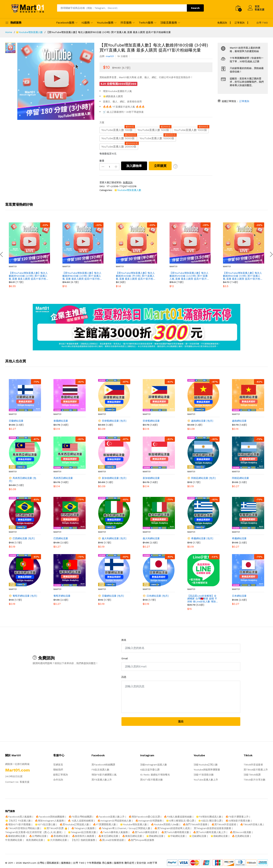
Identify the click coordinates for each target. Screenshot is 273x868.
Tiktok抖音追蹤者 (253, 765)
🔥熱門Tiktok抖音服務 (195, 824)
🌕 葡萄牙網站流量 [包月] (23, 596)
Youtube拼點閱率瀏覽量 (207, 770)
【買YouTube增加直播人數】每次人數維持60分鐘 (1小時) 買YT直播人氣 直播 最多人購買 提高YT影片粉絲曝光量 (242, 276)
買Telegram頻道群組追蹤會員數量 (212, 828)
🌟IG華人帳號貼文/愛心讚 (180, 821)
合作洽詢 (58, 780)
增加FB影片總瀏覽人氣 (104, 775)
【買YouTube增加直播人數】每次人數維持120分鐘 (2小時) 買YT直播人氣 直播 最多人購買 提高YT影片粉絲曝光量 (28, 276)
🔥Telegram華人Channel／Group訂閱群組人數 (124, 828)
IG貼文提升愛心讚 (150, 770)
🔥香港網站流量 (59, 836)
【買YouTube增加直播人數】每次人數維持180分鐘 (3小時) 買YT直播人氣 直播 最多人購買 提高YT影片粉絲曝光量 (82, 276)
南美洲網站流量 (35, 840)
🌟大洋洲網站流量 (57, 840)
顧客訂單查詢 (61, 775)
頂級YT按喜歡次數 (204, 775)
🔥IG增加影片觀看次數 (238, 821)
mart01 (13, 267)
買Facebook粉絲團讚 (103, 765)
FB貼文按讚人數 (100, 770)
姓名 (124, 640)
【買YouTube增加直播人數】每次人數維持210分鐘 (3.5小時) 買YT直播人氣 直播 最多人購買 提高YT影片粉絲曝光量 (189, 276)
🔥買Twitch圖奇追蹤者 (145, 832)
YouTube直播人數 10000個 (158, 138)
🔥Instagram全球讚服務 (149, 821)
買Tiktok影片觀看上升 (256, 770)
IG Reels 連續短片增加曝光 (155, 775)
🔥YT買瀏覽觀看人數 (104, 824)
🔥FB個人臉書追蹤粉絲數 (178, 817)
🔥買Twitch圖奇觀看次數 (175, 832)
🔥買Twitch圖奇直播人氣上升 (209, 832)
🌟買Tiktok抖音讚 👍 (55, 828)
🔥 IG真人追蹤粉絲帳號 (81, 821)
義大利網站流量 (151, 538)
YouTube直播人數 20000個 (120, 146)
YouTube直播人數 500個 (154, 129)
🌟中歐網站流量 (176, 836)
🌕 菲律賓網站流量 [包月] (112, 421)
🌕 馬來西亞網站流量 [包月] (22, 479)
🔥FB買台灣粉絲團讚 (80, 817)
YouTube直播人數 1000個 (191, 129)
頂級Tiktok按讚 (252, 775)
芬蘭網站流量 (16, 421)
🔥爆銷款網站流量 (15, 836)
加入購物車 (134, 166)
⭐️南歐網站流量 (219, 836)
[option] (56, 81)
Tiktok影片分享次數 (254, 780)
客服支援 (25, 782)
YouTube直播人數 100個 (118, 129)
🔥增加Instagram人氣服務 (49, 821)
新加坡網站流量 (151, 478)
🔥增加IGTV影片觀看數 (18, 824)
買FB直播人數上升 (102, 780)
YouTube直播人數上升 (206, 780)
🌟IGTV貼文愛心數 (45, 824)
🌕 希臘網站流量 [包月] (200, 538)
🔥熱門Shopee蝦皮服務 (141, 840)
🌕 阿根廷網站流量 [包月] (201, 478)
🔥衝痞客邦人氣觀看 (83, 836)
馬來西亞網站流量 (63, 478)
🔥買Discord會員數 (240, 832)
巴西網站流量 (61, 538)
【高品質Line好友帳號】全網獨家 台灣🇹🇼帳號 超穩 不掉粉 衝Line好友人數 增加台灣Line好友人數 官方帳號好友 (202, 599)
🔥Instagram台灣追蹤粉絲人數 (114, 821)
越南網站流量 (239, 421)
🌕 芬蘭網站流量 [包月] (111, 596)
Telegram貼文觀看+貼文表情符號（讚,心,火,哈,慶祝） (35, 832)
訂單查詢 (244, 101)
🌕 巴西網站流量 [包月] (22, 538)
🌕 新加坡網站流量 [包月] (112, 478)
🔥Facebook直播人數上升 (110, 817)
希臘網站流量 (239, 538)
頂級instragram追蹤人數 (154, 765)
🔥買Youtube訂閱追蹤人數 (74, 824)
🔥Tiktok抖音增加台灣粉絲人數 (22, 828)
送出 (181, 721)
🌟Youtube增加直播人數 (128, 190)
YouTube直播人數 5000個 (119, 138)
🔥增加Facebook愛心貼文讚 (144, 817)
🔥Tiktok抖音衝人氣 (251, 824)
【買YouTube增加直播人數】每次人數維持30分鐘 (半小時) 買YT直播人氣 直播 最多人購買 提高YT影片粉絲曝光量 (135, 276)
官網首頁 (58, 765)
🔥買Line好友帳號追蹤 (112, 840)
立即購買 (160, 166)
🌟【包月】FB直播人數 (18, 821)
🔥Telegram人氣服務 (83, 828)
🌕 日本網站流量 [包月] (156, 596)
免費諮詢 (128, 182)
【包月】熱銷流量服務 (83, 840)
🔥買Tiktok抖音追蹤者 (224, 824)
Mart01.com (29, 863)
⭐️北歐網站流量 (198, 836)
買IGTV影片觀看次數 (151, 780)
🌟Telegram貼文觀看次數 (82, 832)
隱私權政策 (53, 863)
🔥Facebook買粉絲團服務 (50, 817)
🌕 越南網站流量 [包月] (200, 421)
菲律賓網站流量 (151, 421)
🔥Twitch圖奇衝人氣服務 (114, 832)
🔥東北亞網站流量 (108, 836)
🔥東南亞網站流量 (132, 836)
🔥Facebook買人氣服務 (18, 817)
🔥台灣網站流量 (38, 836)
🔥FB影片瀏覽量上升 (237, 817)
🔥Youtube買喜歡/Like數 (165, 824)
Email (125, 658)
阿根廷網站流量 (240, 478)
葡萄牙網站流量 (62, 596)
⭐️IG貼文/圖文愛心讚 (210, 821)
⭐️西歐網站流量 (155, 836)
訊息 (124, 677)
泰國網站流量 (61, 421)
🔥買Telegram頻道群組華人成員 (172, 828)
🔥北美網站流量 (241, 836)
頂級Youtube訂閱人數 (206, 765)
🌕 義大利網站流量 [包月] (112, 538)
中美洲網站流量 (14, 840)
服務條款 (66, 863)
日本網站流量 (239, 596)
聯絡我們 (58, 770)
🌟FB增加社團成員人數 (209, 817)
